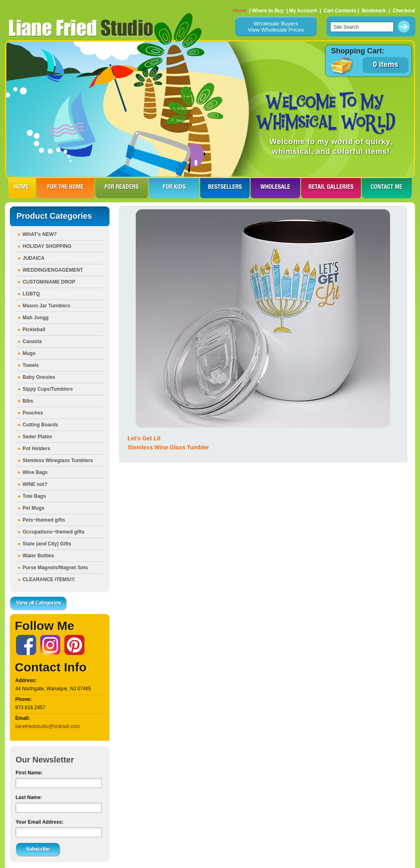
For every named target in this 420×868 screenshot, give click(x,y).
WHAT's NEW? (40, 234)
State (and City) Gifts (47, 544)
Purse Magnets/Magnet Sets (55, 568)
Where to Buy (268, 11)
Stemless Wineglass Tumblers (58, 460)
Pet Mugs (33, 508)
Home (240, 11)
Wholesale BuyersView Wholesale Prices (276, 27)
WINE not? (35, 484)
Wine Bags (35, 472)
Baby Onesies (39, 377)
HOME (22, 188)
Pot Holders (36, 449)
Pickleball (34, 330)
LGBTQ (31, 294)
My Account (303, 11)
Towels (31, 365)
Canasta (32, 341)
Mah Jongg (35, 318)
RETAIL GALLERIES (331, 188)
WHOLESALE (275, 188)
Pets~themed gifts (44, 520)
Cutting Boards (40, 425)
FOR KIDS (174, 188)
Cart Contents (340, 11)
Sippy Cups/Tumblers (48, 389)
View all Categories (39, 604)
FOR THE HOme (65, 188)
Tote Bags (34, 496)
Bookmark (374, 11)
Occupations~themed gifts (54, 532)
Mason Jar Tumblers (46, 306)
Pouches (33, 413)
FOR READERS (122, 188)
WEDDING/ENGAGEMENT (53, 270)
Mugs (29, 353)
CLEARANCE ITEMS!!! (49, 579)
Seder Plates (37, 437)
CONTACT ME (387, 188)
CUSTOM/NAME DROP (49, 282)
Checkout (404, 11)
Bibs (28, 401)
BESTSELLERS (225, 188)
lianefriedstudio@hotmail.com (48, 726)
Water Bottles (38, 556)
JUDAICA (33, 258)
